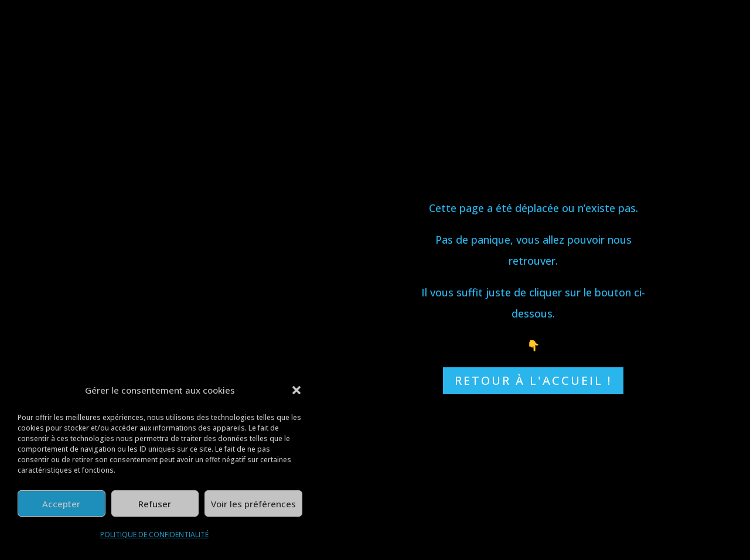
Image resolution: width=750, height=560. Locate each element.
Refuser (155, 504)
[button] (296, 390)
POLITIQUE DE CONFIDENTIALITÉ (154, 535)
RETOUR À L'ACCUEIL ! (533, 380)
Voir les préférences (253, 504)
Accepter (61, 504)
